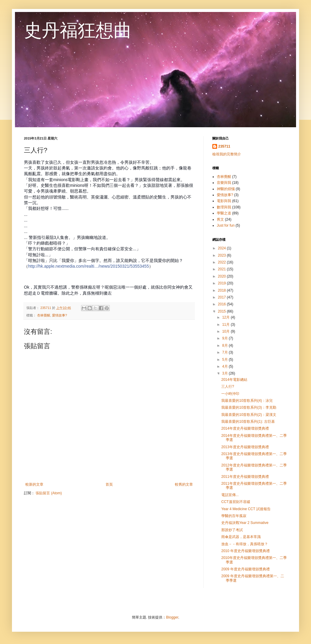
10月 (227, 331)
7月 (225, 352)
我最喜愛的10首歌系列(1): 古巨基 (248, 422)
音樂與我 (224, 183)
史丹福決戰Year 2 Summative (245, 523)
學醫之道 (224, 213)
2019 (222, 283)
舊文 (220, 219)
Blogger (172, 617)
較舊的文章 (184, 484)
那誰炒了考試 (232, 530)
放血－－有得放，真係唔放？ (245, 544)
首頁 (109, 484)
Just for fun (226, 225)
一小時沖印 (230, 394)
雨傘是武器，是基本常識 (241, 537)
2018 (222, 290)
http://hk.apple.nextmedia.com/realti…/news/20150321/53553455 (89, 266)
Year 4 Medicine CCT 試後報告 (246, 509)
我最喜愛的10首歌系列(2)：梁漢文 (249, 415)
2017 (222, 297)
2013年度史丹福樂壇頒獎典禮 (245, 447)
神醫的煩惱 (226, 189)
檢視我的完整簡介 (227, 154)
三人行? (228, 387)
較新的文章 (34, 484)
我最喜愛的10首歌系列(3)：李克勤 (249, 407)
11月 (227, 325)
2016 (222, 304)
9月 (225, 338)
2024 (222, 248)
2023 (222, 255)
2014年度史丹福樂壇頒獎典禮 (245, 428)
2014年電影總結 (234, 380)
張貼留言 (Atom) (49, 493)
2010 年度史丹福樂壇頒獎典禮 (246, 551)
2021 (222, 269)
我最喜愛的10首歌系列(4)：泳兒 (247, 401)
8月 (225, 346)
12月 (227, 317)
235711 (224, 146)
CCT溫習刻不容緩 (236, 502)
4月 (225, 366)
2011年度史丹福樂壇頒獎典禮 (245, 477)
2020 (222, 276)
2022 (222, 262)
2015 (222, 311)
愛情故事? (60, 315)
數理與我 (224, 207)
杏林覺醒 (44, 315)
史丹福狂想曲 (78, 30)
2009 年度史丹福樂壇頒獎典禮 (246, 569)
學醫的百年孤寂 (234, 516)
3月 (225, 373)
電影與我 (224, 201)
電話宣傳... (230, 495)
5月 (225, 360)
